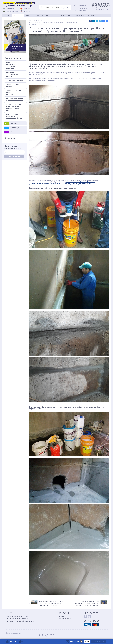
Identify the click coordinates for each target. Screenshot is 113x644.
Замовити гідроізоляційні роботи (12, 74)
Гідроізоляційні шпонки (12, 85)
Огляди (36, 15)
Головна (7, 15)
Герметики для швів (14, 80)
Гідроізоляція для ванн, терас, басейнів (13, 92)
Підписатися (14, 156)
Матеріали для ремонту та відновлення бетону (14, 116)
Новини (28, 15)
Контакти (45, 15)
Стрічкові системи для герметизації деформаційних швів (13, 107)
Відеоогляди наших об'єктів (61, 15)
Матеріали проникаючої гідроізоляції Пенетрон (11, 65)
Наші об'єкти (18, 15)
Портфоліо (91, 15)
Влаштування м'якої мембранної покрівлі (14, 99)
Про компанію (79, 15)
